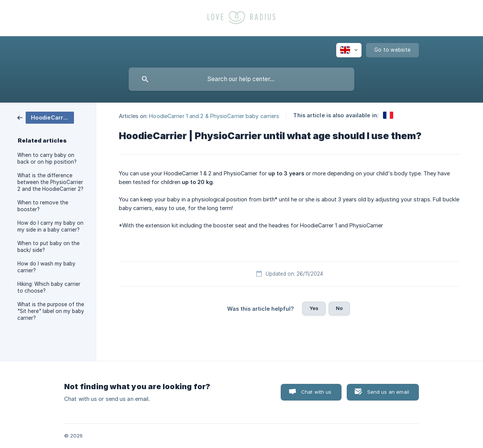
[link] (46, 117)
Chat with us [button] (316, 392)
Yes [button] (314, 308)
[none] (349, 50)
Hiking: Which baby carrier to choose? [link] (49, 287)
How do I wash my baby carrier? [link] (46, 267)
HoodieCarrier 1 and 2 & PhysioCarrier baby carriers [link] (214, 116)
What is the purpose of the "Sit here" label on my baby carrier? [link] (51, 311)
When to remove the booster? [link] (43, 206)
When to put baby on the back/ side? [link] (48, 247)
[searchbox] (241, 79)
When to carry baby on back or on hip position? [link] (47, 158)
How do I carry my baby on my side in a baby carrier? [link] (50, 226)
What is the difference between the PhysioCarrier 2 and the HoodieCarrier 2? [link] (50, 182)
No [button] (339, 308)
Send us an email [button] (388, 392)
